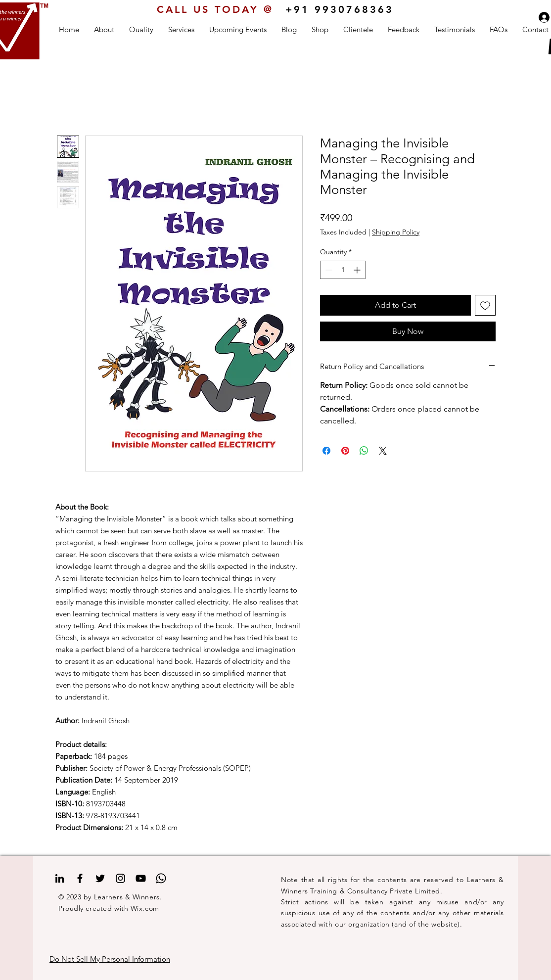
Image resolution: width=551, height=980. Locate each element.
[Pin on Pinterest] (345, 451)
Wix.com (145, 908)
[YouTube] (141, 878)
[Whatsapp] (161, 878)
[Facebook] (80, 878)
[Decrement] (328, 270)
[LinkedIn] (60, 878)
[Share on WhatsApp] (364, 451)
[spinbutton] (343, 270)
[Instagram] (120, 878)
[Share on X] (383, 451)
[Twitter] (100, 878)
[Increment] (358, 270)
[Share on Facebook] (326, 451)
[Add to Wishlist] (485, 305)
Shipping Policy (396, 232)
